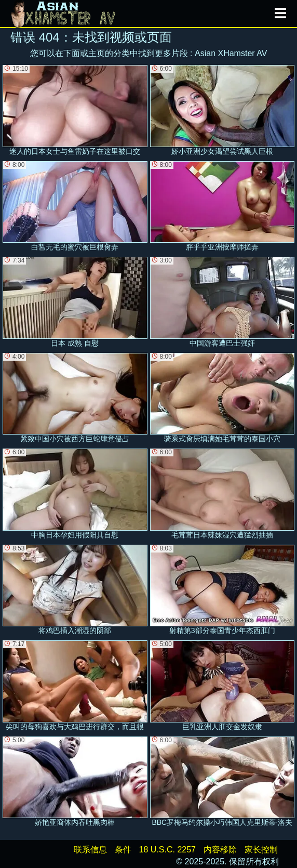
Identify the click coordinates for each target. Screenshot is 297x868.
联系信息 (90, 850)
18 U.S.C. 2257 (167, 850)
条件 (123, 850)
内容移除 (220, 850)
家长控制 (261, 850)
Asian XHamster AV (231, 53)
